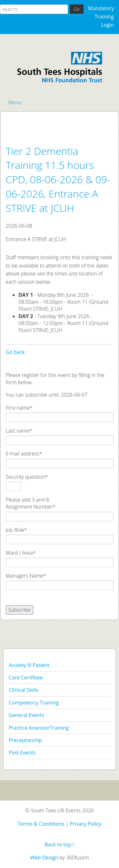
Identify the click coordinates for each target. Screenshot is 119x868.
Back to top (59, 844)
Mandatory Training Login (101, 16)
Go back (15, 352)
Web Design (44, 858)
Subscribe (20, 610)
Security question (27, 477)
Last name (19, 431)
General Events (26, 715)
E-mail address (24, 454)
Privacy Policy (85, 824)
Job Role (16, 530)
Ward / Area (21, 553)
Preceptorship (25, 740)
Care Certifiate (26, 677)
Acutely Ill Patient (29, 665)
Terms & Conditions (41, 824)
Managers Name (26, 576)
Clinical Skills (23, 690)
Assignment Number (30, 507)
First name (19, 408)
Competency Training (34, 703)
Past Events (22, 753)
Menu (15, 102)
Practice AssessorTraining (39, 728)
